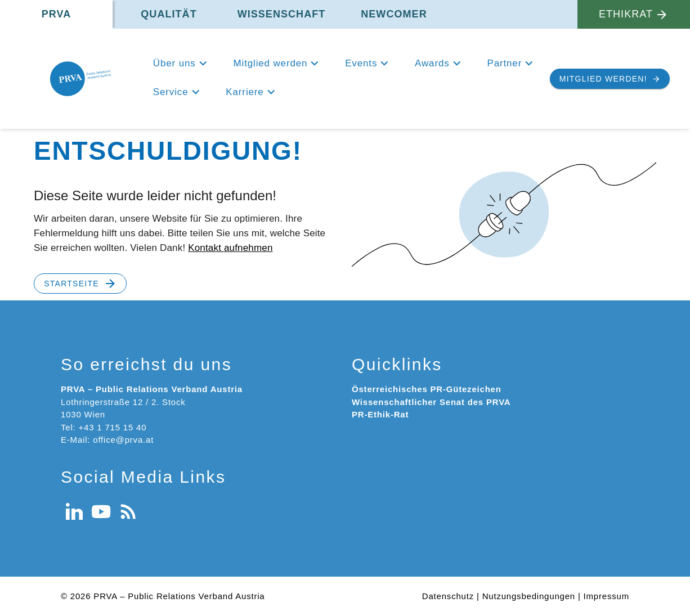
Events (361, 63)
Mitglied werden (271, 63)
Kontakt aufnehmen (230, 248)
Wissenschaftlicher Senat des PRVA (431, 402)
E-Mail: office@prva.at (107, 440)
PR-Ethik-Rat (380, 414)
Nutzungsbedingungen (529, 596)
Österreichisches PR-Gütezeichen (427, 389)
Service (171, 92)
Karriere (245, 92)
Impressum (606, 596)
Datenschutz (448, 596)
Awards (432, 63)
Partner (504, 63)
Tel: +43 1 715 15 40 (104, 427)
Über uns (174, 63)
